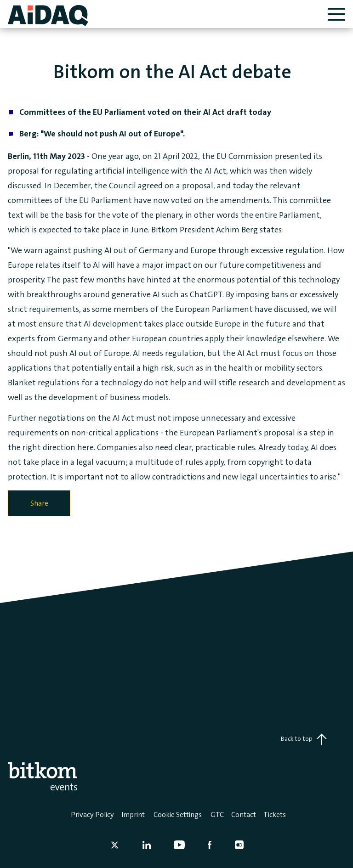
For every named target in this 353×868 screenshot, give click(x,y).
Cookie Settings (178, 814)
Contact (244, 814)
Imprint (133, 814)
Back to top (304, 739)
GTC (217, 814)
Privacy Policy (92, 814)
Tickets (275, 814)
